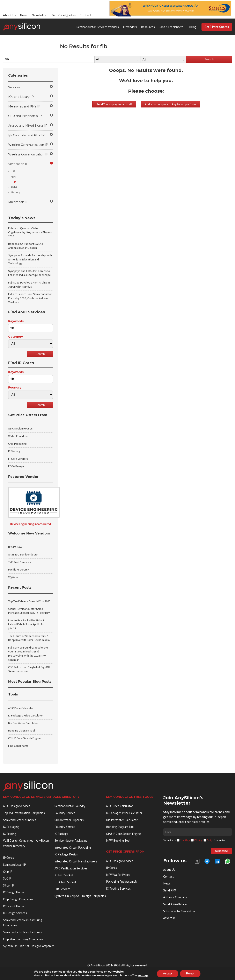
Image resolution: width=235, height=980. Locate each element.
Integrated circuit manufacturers (76, 861)
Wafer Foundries (18, 436)
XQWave (13, 577)
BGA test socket (65, 882)
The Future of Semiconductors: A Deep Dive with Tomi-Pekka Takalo (29, 638)
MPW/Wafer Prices (118, 875)
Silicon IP (9, 885)
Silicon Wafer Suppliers (69, 820)
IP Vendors (130, 27)
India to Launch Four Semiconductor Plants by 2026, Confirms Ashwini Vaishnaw (30, 298)
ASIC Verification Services (71, 868)
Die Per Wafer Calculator (23, 723)
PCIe (13, 182)
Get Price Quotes (64, 15)
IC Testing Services (118, 888)
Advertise (169, 918)
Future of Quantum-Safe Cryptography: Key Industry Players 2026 (30, 232)
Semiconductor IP (14, 865)
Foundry (15, 387)
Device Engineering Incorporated (31, 524)
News (24, 15)
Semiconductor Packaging (71, 841)
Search (209, 59)
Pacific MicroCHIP (19, 569)
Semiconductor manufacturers (23, 932)
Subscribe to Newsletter (179, 911)
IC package (61, 834)
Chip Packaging (17, 444)
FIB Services (63, 889)
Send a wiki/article (175, 904)
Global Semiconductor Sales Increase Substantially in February (29, 611)
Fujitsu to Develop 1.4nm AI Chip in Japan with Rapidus (29, 285)
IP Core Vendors (18, 459)
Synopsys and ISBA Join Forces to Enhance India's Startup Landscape (30, 273)
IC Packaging (11, 827)
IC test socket (64, 875)
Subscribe (222, 851)
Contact (86, 15)
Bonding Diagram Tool (21, 730)
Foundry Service (65, 813)
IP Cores (112, 868)
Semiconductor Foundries (20, 820)
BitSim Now (15, 547)
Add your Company (175, 897)
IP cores (9, 858)
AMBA (14, 187)
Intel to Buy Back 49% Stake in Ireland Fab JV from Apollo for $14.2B (27, 624)
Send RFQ (170, 890)
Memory (15, 192)
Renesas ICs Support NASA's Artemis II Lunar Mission (26, 246)
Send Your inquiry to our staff (114, 104)
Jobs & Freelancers (171, 27)
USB (13, 171)
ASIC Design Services (17, 806)
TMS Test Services (20, 562)
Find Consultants (18, 746)
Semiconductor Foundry (70, 806)
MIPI (13, 177)
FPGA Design (16, 466)
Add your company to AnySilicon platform (170, 104)
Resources (148, 27)
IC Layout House (14, 906)
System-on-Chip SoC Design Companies (29, 946)
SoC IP (7, 878)
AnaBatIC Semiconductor (23, 554)
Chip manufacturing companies (23, 939)
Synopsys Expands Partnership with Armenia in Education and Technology (30, 259)
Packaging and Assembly (122, 881)
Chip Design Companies (18, 899)
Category (16, 337)
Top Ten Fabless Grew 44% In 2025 (29, 601)
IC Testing (14, 451)
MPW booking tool (118, 841)
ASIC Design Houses (20, 428)
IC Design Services (15, 913)
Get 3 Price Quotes (217, 27)
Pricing (192, 27)
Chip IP (8, 872)
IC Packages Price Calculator (26, 715)
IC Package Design (66, 854)
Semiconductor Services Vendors (98, 27)
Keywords (16, 321)
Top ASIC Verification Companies (24, 813)
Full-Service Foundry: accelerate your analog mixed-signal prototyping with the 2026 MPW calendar (28, 654)
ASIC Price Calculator (21, 708)
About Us (9, 15)
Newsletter (40, 15)
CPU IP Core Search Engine (24, 738)
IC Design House (14, 892)
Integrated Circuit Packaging (73, 848)
